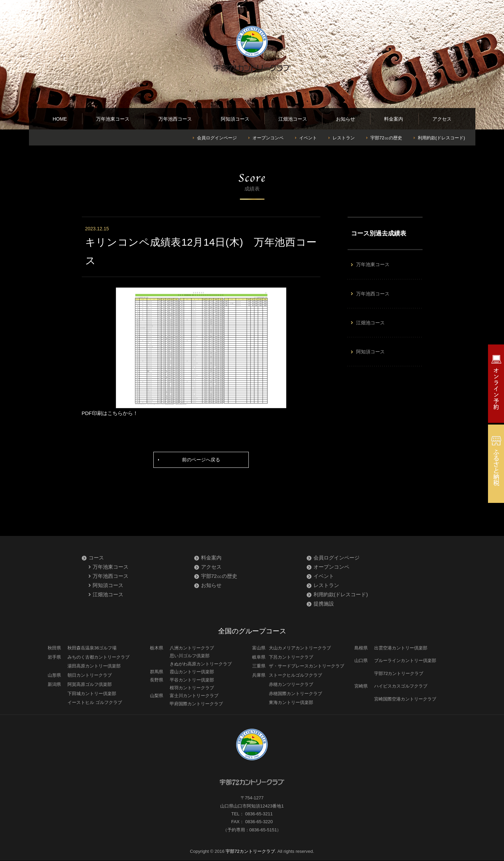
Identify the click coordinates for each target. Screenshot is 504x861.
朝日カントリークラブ (90, 676)
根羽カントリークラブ (192, 688)
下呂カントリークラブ (291, 658)
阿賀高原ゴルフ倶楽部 (90, 685)
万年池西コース (175, 119)
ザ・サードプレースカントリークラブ (307, 667)
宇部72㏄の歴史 (386, 138)
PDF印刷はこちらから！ (110, 413)
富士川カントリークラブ (194, 696)
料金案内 (394, 119)
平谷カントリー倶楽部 (192, 680)
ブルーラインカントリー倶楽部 (405, 661)
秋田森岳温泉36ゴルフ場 (92, 649)
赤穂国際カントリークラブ (295, 694)
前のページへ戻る (201, 460)
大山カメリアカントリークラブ (300, 649)
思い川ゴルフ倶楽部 (190, 656)
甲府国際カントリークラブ (196, 704)
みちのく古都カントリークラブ (98, 658)
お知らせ (346, 119)
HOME (60, 119)
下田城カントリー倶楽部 (92, 694)
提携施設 (324, 604)
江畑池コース (293, 119)
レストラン (344, 138)
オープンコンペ (268, 138)
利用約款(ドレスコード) (441, 138)
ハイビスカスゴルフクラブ (401, 687)
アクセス (442, 119)
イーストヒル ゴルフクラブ (95, 703)
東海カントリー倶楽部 (291, 703)
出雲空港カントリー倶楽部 (401, 649)
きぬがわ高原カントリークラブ (201, 665)
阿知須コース (235, 119)
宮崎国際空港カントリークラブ (405, 700)
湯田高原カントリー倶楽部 (94, 667)
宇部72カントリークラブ (399, 674)
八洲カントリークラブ (192, 649)
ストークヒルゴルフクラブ (295, 676)
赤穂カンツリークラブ (291, 685)
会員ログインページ (217, 138)
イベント (308, 138)
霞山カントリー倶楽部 (192, 672)
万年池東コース (113, 119)
